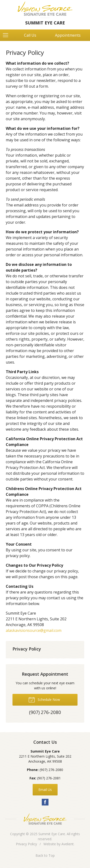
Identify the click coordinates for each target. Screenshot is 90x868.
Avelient (68, 844)
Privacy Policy (27, 649)
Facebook (45, 802)
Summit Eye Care (52, 834)
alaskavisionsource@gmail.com (34, 630)
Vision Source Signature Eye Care (45, 819)
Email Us (45, 790)
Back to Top (45, 855)
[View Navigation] (7, 35)
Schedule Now (44, 699)
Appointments (68, 35)
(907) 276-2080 (51, 770)
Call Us (30, 35)
